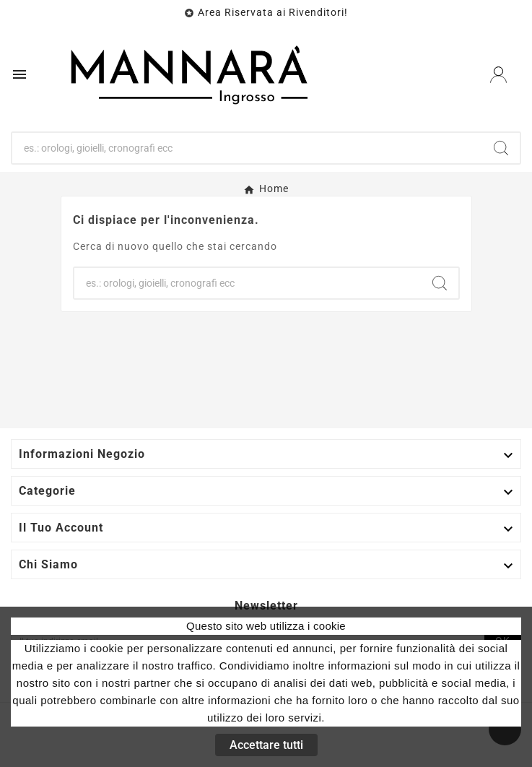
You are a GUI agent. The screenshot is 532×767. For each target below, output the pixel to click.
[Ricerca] (247, 148)
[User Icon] (498, 75)
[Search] (501, 148)
